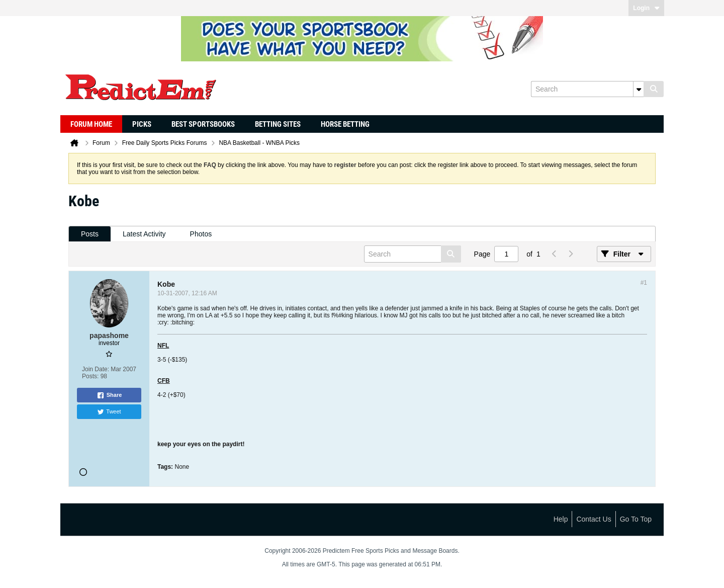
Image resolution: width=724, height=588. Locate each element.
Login (646, 8)
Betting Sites (278, 124)
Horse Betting (345, 124)
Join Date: (96, 369)
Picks (142, 124)
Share (109, 395)
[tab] (90, 234)
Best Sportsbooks (203, 124)
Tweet (109, 412)
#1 (644, 283)
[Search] (587, 89)
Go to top (636, 519)
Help (561, 519)
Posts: (90, 376)
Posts (90, 234)
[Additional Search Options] (639, 89)
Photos (201, 234)
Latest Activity (144, 234)
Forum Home (91, 124)
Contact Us (594, 519)
